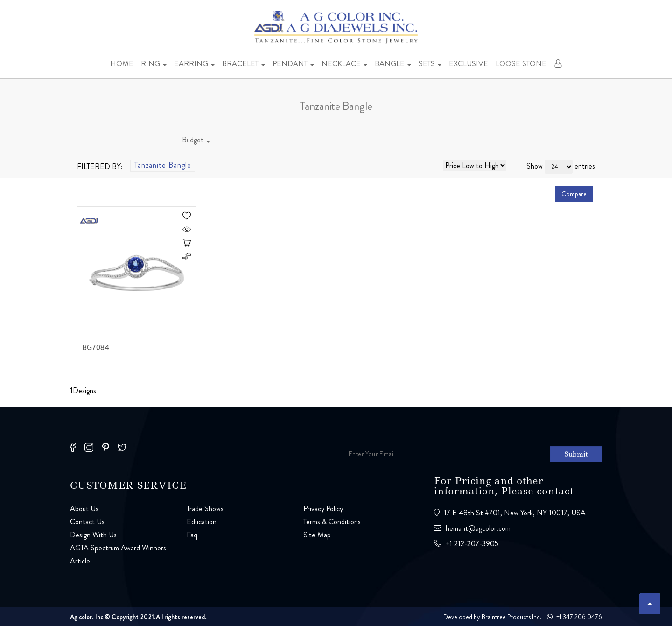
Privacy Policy (323, 509)
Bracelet (244, 64)
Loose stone (521, 64)
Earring (194, 64)
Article (80, 561)
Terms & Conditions (332, 522)
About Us (84, 509)
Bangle (393, 64)
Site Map (317, 535)
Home (122, 64)
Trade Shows (205, 509)
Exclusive (469, 64)
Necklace (344, 64)
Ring (154, 64)
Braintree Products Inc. (512, 617)
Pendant (293, 64)
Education (202, 522)
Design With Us (93, 535)
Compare (574, 194)
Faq (192, 535)
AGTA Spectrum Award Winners (118, 548)
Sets (430, 64)
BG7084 (96, 348)
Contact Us (87, 522)
